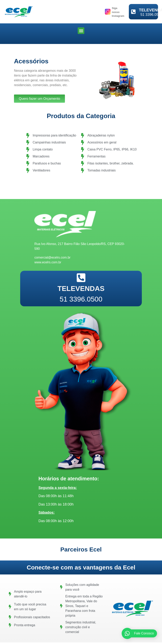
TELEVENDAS (81, 288)
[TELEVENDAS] (133, 12)
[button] (81, 31)
